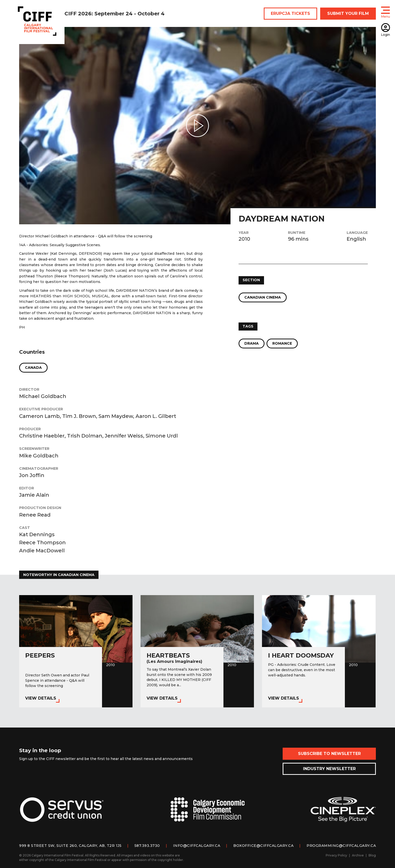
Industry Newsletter (329, 769)
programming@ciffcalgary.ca (341, 846)
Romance (282, 343)
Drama (252, 343)
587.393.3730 (147, 846)
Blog (372, 855)
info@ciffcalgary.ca (197, 846)
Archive (358, 855)
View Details (41, 698)
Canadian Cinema (263, 297)
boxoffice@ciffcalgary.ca (263, 846)
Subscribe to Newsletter (329, 754)
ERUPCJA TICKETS (290, 13)
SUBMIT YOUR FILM (348, 13)
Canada (33, 368)
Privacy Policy (336, 855)
